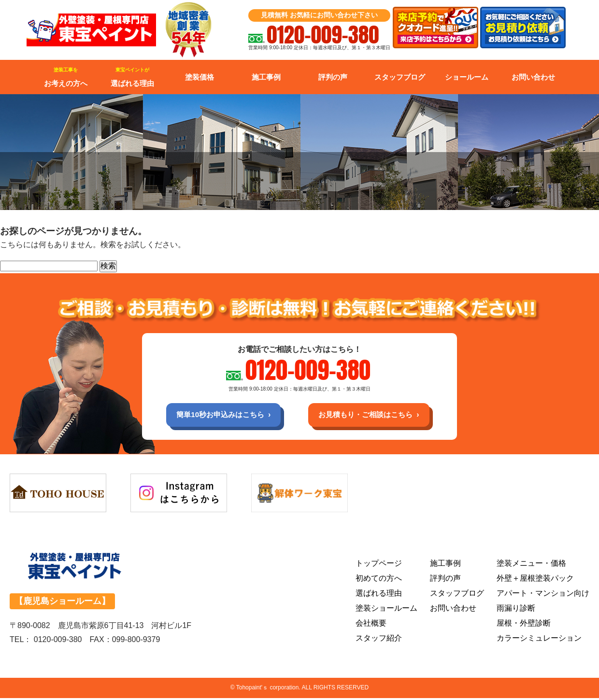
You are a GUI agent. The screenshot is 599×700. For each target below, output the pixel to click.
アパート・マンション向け (543, 595)
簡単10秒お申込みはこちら (216, 415)
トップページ (379, 565)
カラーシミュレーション (539, 640)
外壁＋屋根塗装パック (535, 580)
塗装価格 (200, 77)
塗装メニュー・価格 (531, 565)
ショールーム (467, 77)
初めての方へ (379, 580)
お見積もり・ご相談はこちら (370, 415)
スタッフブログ (400, 77)
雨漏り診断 (516, 610)
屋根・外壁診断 (524, 625)
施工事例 (266, 77)
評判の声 (333, 77)
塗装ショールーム (386, 610)
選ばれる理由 (132, 77)
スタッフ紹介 (379, 640)
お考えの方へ (66, 77)
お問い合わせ (533, 77)
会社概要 (371, 625)
